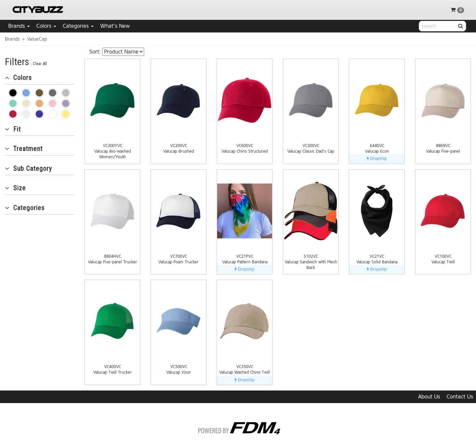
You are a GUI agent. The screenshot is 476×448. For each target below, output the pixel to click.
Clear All (40, 64)
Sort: (95, 52)
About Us (429, 397)
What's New (115, 26)
